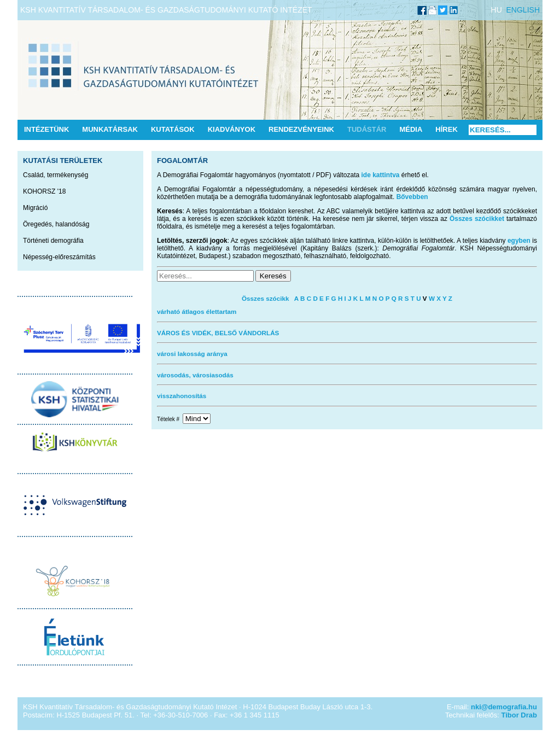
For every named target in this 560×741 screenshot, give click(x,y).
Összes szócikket (477, 219)
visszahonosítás (182, 396)
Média (411, 129)
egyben (519, 241)
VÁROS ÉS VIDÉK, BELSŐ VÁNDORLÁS (218, 333)
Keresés (273, 276)
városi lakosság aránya (192, 354)
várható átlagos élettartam (197, 311)
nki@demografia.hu (504, 707)
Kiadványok (232, 129)
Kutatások (173, 129)
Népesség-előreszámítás (59, 257)
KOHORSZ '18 (44, 191)
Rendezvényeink (301, 129)
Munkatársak (110, 129)
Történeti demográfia (53, 241)
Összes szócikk (265, 298)
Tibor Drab (520, 715)
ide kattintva (381, 175)
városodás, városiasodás (195, 375)
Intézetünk (46, 129)
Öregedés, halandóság (56, 224)
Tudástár (367, 129)
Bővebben (412, 197)
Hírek (446, 129)
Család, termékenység (56, 175)
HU (497, 10)
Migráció (35, 208)
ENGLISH (523, 10)
